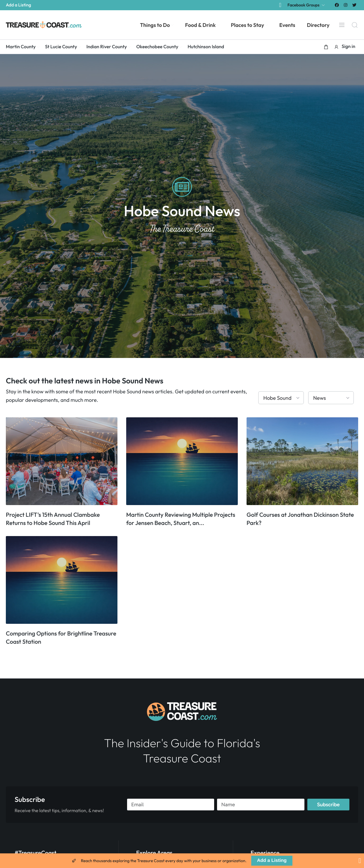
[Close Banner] (360, 861)
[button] (326, 47)
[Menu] (342, 25)
